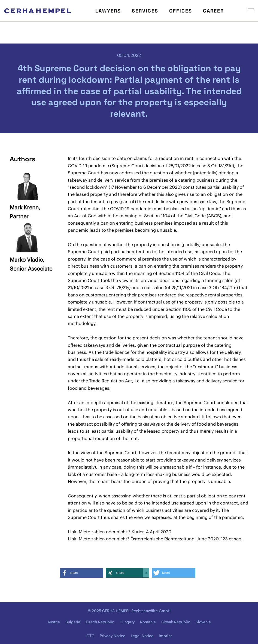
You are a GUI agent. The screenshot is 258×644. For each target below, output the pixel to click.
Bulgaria (73, 622)
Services (145, 11)
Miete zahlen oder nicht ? (105, 532)
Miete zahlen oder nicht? (104, 539)
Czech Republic (100, 622)
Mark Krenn (24, 207)
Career (213, 11)
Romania (148, 622)
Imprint (165, 636)
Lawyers (108, 11)
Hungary (127, 622)
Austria (54, 622)
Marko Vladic (26, 260)
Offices (181, 11)
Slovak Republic (176, 622)
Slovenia (203, 622)
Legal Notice (142, 636)
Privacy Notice (113, 636)
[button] (81, 573)
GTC (90, 636)
